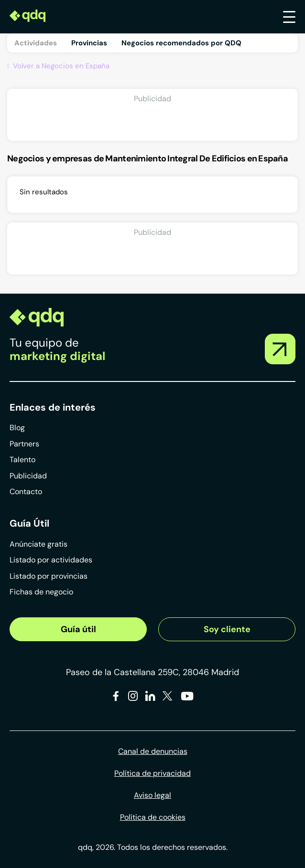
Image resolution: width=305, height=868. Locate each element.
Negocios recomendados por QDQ (181, 43)
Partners (24, 444)
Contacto (26, 492)
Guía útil (78, 629)
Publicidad (28, 476)
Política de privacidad (152, 773)
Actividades (36, 43)
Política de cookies (153, 817)
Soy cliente (227, 629)
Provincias (89, 43)
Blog (17, 428)
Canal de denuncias (153, 751)
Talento (22, 460)
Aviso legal (152, 795)
